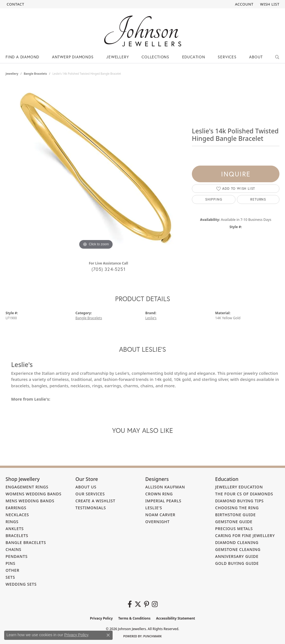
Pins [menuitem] (10, 563)
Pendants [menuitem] (17, 556)
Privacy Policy (101, 618)
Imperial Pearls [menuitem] (163, 501)
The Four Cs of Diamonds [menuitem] (244, 494)
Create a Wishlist (95, 501)
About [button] (256, 57)
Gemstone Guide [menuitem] (234, 522)
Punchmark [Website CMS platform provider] (153, 636)
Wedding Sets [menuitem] (21, 584)
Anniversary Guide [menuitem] (237, 556)
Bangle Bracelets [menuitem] (26, 542)
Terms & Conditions (134, 618)
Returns (258, 199)
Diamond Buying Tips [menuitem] (240, 501)
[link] (15, 4)
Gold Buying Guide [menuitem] (237, 563)
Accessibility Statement (175, 618)
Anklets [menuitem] (15, 529)
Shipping (214, 199)
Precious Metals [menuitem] (234, 529)
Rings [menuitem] (12, 522)
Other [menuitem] (13, 570)
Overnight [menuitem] (158, 522)
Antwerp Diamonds (73, 57)
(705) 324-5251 (108, 269)
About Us (86, 487)
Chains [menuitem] (13, 549)
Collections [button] (155, 57)
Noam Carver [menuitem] (160, 515)
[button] (244, 4)
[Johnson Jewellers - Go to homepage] (143, 31)
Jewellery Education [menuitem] (239, 487)
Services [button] (227, 57)
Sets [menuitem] (10, 577)
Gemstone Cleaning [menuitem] (238, 549)
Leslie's (151, 318)
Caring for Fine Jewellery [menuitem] (245, 536)
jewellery (12, 74)
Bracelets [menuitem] (17, 536)
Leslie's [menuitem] (154, 508)
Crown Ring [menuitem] (159, 494)
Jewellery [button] (117, 57)
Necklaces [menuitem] (17, 515)
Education (194, 57)
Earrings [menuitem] (16, 508)
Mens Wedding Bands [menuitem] (30, 501)
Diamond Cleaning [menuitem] (237, 542)
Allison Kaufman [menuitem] (165, 487)
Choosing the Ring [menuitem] (237, 508)
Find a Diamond (22, 57)
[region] (96, 168)
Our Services (90, 494)
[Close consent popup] (108, 635)
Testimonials (91, 508)
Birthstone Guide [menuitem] (236, 515)
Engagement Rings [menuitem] (27, 487)
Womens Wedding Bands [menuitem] (34, 494)
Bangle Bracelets (35, 74)
